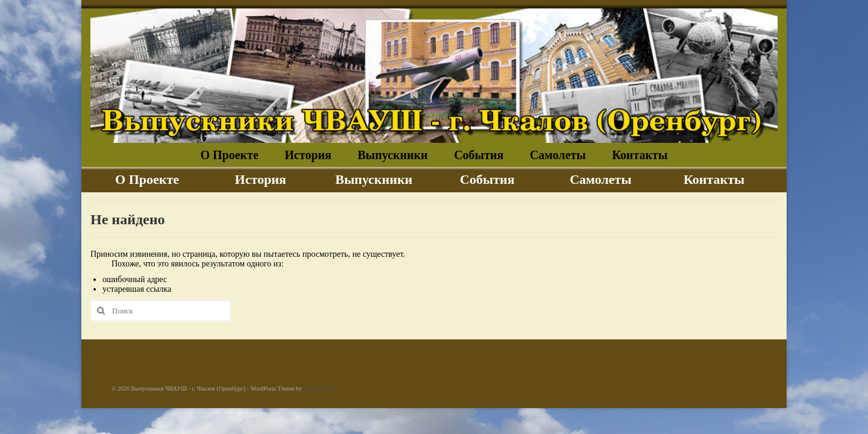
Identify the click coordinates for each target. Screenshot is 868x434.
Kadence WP (319, 388)
